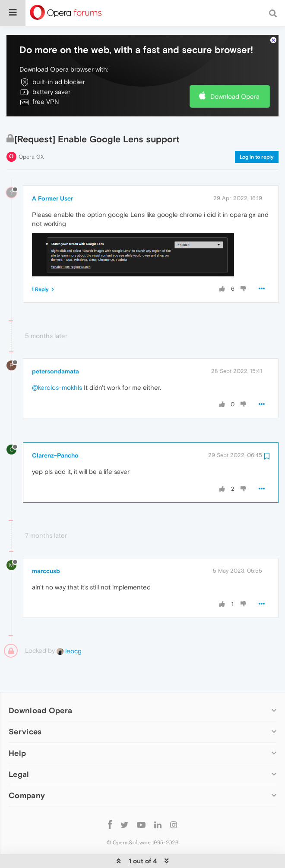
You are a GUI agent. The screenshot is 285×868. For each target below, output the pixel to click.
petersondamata (55, 345)
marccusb (46, 545)
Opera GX (31, 130)
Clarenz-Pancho (55, 429)
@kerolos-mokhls (57, 361)
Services (25, 706)
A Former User (52, 172)
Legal (19, 748)
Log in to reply (257, 131)
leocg (69, 625)
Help (17, 727)
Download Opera (235, 70)
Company (27, 769)
